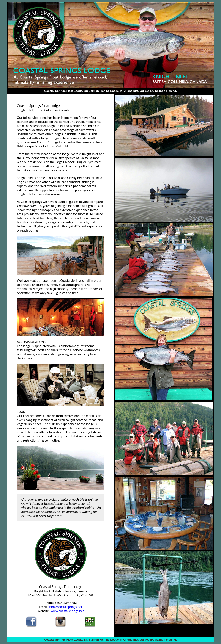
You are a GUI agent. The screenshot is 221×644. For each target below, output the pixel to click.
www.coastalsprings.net (67, 611)
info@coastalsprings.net (65, 607)
